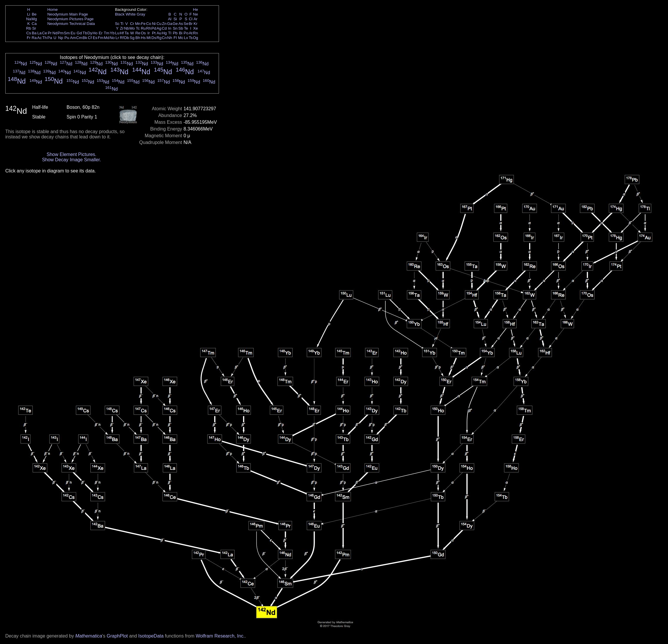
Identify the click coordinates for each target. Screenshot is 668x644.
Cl (191, 19)
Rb (29, 28)
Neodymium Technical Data (71, 24)
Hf (122, 33)
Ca (34, 24)
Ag (159, 28)
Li (28, 14)
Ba (34, 33)
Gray (141, 14)
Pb (175, 33)
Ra (34, 38)
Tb (85, 33)
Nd (55, 33)
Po (186, 33)
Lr (117, 38)
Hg (164, 33)
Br (191, 24)
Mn (138, 24)
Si (175, 19)
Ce (44, 33)
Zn (164, 24)
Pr (50, 33)
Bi (181, 33)
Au (159, 33)
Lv (186, 38)
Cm (79, 38)
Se (186, 24)
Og (195, 38)
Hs (143, 38)
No (112, 38)
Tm (106, 33)
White (131, 14)
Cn (164, 38)
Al (170, 19)
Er (101, 33)
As (181, 24)
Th (45, 38)
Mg (34, 19)
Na (29, 19)
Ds (154, 38)
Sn (175, 28)
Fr (29, 38)
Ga (170, 24)
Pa (50, 38)
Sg (132, 38)
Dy (90, 33)
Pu (67, 38)
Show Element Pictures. (72, 154)
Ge (175, 24)
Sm (67, 33)
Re (138, 33)
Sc (117, 24)
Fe (143, 24)
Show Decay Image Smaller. (71, 160)
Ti (122, 24)
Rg (159, 38)
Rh (149, 28)
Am (73, 38)
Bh (138, 38)
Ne (196, 14)
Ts (191, 38)
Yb (112, 33)
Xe (195, 28)
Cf (90, 38)
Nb (127, 28)
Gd (79, 33)
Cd (164, 28)
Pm (61, 33)
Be (34, 14)
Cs (28, 33)
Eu (73, 33)
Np (61, 38)
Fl (175, 38)
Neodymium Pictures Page (70, 19)
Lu (117, 33)
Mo (132, 28)
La (39, 33)
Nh (170, 38)
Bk (85, 38)
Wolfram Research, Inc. (220, 636)
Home (53, 10)
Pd (154, 28)
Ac (40, 38)
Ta (126, 33)
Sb (181, 28)
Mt (149, 38)
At (191, 33)
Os (143, 33)
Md (107, 38)
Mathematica (89, 636)
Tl (170, 33)
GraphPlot (117, 636)
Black (120, 14)
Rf (122, 38)
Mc (181, 38)
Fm (101, 38)
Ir (149, 33)
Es (95, 38)
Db (127, 38)
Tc (138, 28)
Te (186, 28)
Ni (154, 24)
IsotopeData (151, 636)
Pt (154, 33)
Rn (196, 33)
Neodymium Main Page (68, 14)
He (196, 10)
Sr (34, 28)
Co (149, 24)
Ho (95, 33)
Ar (195, 19)
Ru (143, 28)
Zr (122, 28)
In (170, 28)
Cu (159, 24)
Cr (132, 24)
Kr (195, 24)
